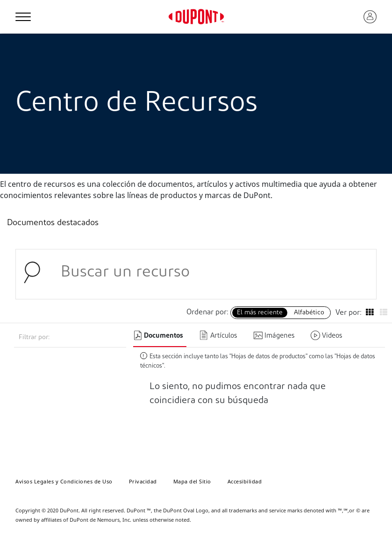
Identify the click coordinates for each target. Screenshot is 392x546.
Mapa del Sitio (192, 481)
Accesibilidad (245, 481)
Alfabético (309, 313)
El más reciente (260, 313)
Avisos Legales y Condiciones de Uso (64, 481)
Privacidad (143, 481)
